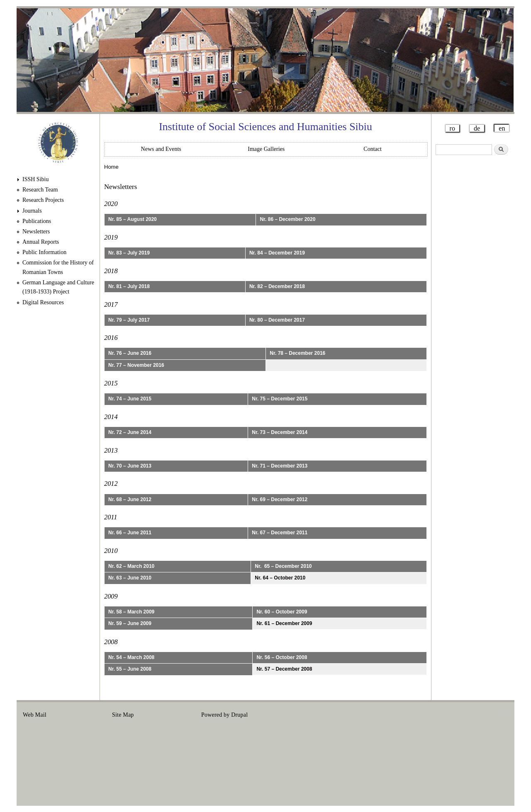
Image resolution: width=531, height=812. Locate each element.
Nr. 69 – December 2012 (280, 499)
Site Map (123, 715)
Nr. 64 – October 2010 (280, 578)
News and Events (161, 149)
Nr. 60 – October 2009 (282, 612)
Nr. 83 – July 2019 (129, 253)
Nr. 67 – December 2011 (280, 533)
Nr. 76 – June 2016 (130, 353)
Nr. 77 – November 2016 (136, 365)
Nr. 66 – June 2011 (130, 533)
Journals (32, 211)
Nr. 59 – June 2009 (130, 623)
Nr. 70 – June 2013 (130, 466)
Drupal (239, 715)
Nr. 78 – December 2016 (297, 353)
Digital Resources (43, 302)
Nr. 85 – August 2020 (133, 219)
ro (452, 128)
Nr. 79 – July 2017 (129, 320)
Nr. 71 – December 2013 (280, 466)
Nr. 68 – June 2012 (130, 499)
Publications (37, 221)
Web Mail (35, 715)
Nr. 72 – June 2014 (130, 432)
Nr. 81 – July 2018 (129, 286)
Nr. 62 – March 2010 (131, 566)
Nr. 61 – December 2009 (284, 623)
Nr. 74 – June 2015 (130, 399)
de (477, 128)
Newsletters (36, 231)
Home (111, 167)
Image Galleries (266, 149)
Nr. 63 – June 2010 (130, 578)
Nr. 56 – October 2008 (282, 657)
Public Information (44, 252)
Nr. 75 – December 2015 (280, 399)
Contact (373, 149)
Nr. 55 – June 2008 (130, 669)
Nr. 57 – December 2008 (284, 669)
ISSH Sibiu (35, 179)
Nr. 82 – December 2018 (277, 286)
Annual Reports (41, 242)
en (502, 128)
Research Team (40, 190)
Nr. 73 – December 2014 (280, 432)
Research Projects (43, 200)
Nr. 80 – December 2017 (277, 320)
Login (501, 715)
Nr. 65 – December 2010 (283, 566)
